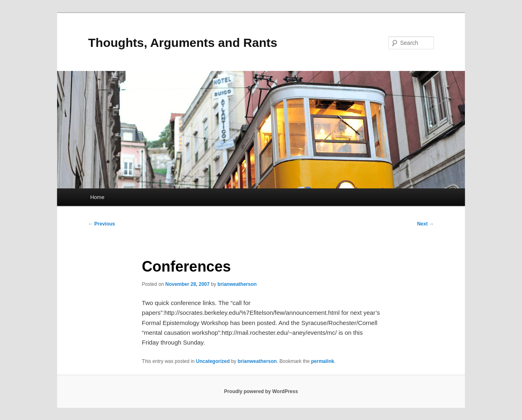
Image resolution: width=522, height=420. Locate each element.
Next (426, 224)
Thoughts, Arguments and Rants (183, 43)
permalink (323, 361)
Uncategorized (213, 361)
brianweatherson (237, 284)
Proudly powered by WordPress (261, 391)
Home (97, 197)
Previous (102, 224)
